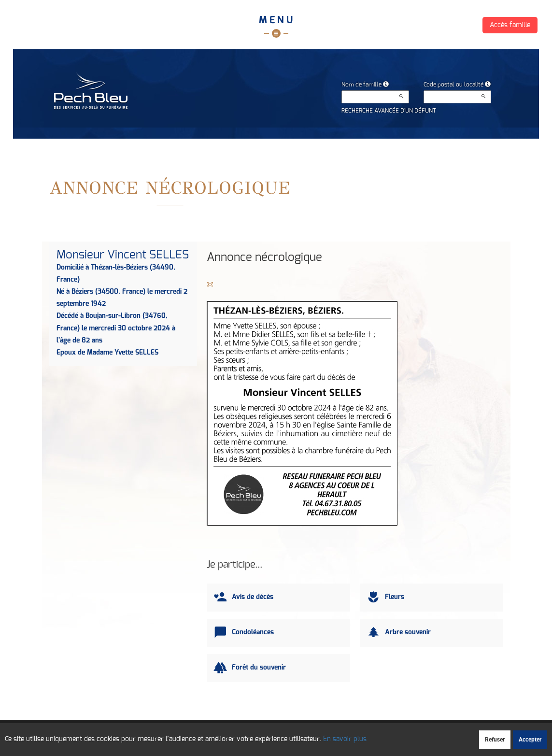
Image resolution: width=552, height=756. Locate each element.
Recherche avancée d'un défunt (389, 111)
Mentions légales (357, 735)
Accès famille (510, 25)
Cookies (314, 735)
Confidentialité (275, 735)
